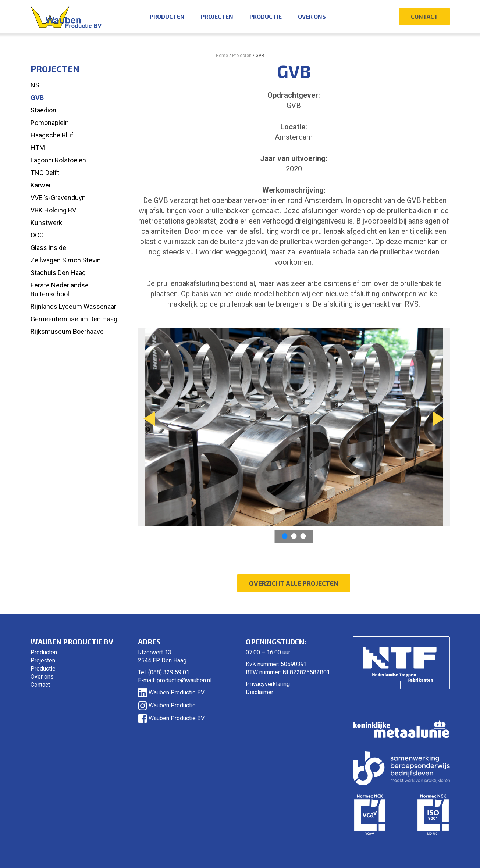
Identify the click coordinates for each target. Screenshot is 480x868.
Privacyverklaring (268, 684)
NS (35, 85)
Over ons (312, 16)
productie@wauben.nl (184, 680)
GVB (37, 98)
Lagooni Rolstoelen (58, 160)
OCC (37, 235)
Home (222, 56)
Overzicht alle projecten (294, 583)
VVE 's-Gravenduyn (58, 198)
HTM (38, 148)
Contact (424, 16)
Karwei (40, 185)
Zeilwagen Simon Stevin (66, 260)
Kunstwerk (46, 223)
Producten (167, 16)
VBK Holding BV (53, 210)
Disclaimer (259, 692)
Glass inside (48, 248)
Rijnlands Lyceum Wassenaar (73, 306)
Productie (266, 16)
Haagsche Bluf (52, 135)
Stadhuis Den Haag (58, 273)
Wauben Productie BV (171, 692)
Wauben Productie (167, 705)
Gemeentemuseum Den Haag (74, 319)
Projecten (217, 16)
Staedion (43, 110)
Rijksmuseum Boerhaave (67, 331)
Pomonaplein (50, 123)
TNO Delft (45, 173)
